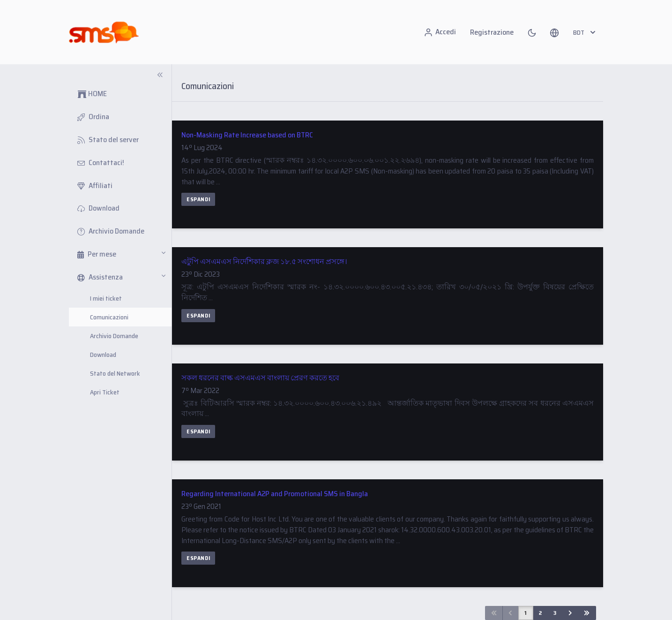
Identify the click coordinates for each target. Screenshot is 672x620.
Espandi (198, 199)
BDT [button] (585, 32)
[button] (554, 32)
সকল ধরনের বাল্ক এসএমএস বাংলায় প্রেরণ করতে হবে (260, 378)
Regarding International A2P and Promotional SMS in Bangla (275, 494)
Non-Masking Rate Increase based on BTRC (247, 135)
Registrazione (492, 32)
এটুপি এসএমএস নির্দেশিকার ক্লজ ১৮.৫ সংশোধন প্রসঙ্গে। (264, 261)
